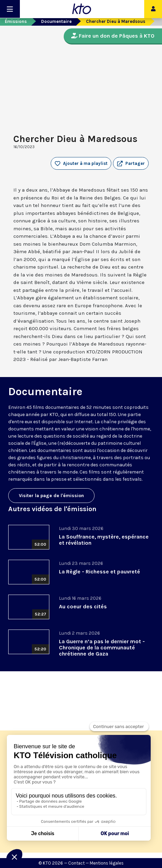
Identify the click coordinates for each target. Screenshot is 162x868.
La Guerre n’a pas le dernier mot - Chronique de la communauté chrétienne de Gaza (102, 647)
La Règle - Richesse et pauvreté (99, 572)
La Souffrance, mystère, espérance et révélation (104, 540)
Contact (76, 863)
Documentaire (56, 21)
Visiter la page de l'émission (51, 496)
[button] (131, 164)
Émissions (16, 21)
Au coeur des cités (83, 606)
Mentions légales (107, 863)
